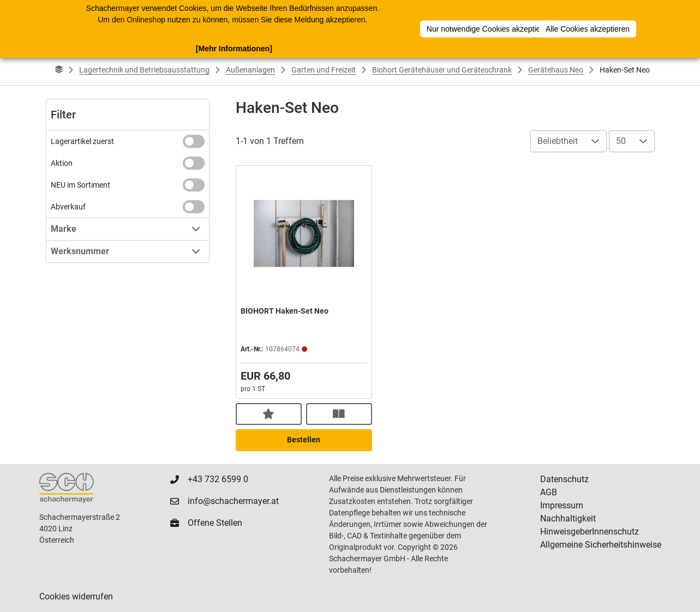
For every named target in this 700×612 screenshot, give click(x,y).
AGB (549, 492)
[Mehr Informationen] (234, 49)
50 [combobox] (621, 141)
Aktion (62, 163)
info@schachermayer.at (233, 501)
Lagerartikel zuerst (82, 141)
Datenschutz (564, 479)
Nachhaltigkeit (568, 518)
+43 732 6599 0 (218, 479)
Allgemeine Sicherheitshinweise (601, 545)
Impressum (562, 505)
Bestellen (304, 440)
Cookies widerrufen (76, 596)
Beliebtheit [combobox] (558, 141)
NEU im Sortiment (80, 185)
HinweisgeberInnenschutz (590, 532)
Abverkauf (68, 207)
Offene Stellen (215, 523)
